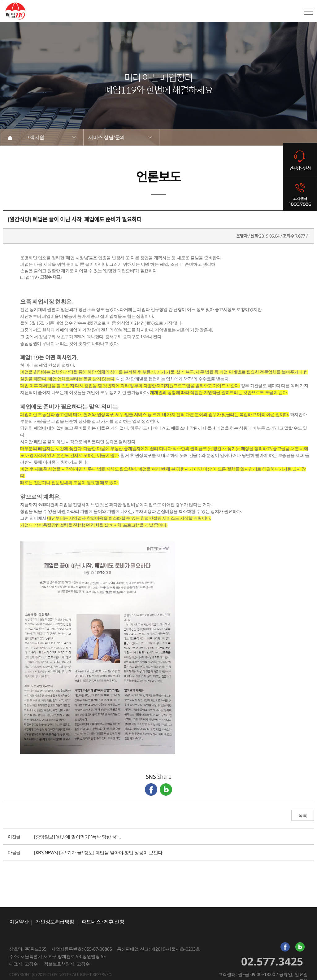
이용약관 (19, 921)
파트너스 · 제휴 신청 (103, 921)
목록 (303, 816)
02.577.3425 (272, 961)
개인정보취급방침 (55, 921)
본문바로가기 (0, 0)
